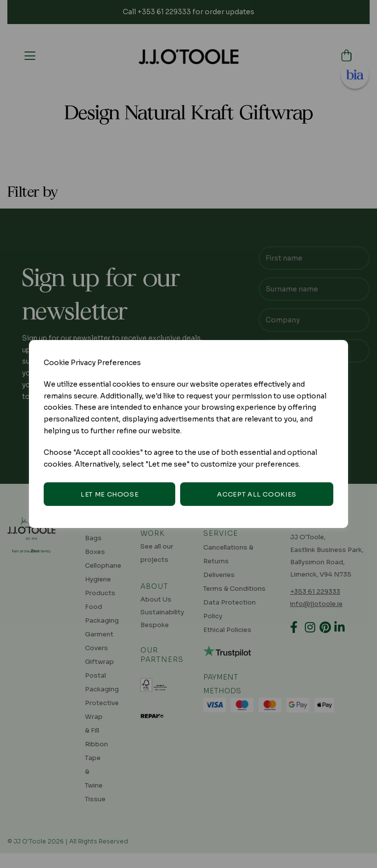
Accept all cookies (257, 494)
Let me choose (109, 494)
